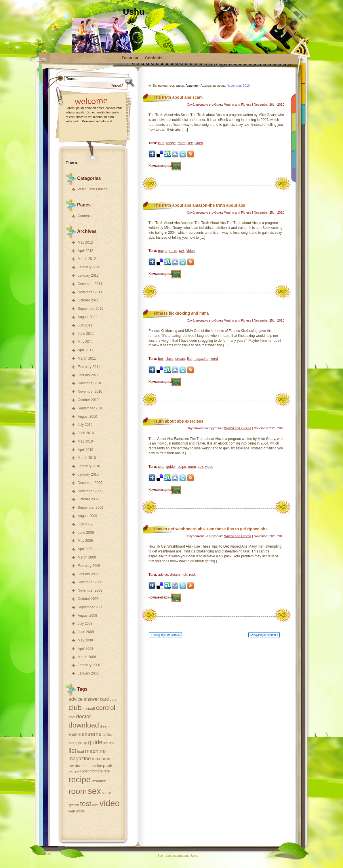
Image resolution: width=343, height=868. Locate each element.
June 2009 (86, 533)
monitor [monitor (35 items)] (96, 766)
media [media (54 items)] (75, 765)
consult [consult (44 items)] (89, 709)
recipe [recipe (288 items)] (80, 779)
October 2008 (88, 599)
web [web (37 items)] (72, 811)
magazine (201, 359)
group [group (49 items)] (82, 743)
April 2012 (85, 251)
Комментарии (163, 166)
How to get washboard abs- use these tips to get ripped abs (211, 529)
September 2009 (90, 508)
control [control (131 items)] (106, 708)
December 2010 (90, 383)
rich (184, 575)
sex (190, 143)
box (161, 359)
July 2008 (85, 624)
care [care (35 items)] (113, 700)
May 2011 (85, 342)
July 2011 (85, 325)
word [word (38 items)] (80, 811)
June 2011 (86, 334)
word (214, 359)
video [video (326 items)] (110, 803)
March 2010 (87, 458)
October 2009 (88, 499)
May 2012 (85, 242)
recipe (171, 143)
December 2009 (90, 483)
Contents (154, 58)
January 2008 (88, 673)
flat (189, 359)
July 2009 (85, 524)
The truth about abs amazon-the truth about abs (199, 205)
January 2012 (88, 276)
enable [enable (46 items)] (75, 734)
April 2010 (85, 450)
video (199, 143)
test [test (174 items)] (86, 804)
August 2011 (87, 317)
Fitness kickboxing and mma (181, 313)
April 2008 (85, 649)
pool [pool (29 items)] (71, 771)
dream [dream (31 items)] (105, 726)
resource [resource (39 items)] (99, 781)
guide (170, 467)
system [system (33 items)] (74, 805)
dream (180, 359)
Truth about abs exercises (179, 421)
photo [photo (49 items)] (108, 766)
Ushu (134, 12)
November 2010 (90, 392)
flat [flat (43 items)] (110, 735)
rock (192, 575)
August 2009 (87, 516)
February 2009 (89, 566)
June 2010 (86, 433)
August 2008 (87, 616)
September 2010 (90, 408)
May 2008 (85, 640)
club (161, 143)
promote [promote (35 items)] (96, 771)
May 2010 (85, 441)
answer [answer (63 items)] (91, 699)
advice (163, 575)
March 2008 (87, 657)
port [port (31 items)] (78, 771)
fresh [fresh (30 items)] (72, 743)
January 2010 (88, 474)
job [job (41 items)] (106, 743)
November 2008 (90, 590)
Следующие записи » (264, 635)
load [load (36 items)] (81, 752)
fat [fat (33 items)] (104, 735)
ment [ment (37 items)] (85, 766)
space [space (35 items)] (106, 793)
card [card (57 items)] (104, 699)
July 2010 (85, 425)
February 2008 (89, 665)
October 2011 (88, 300)
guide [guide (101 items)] (95, 742)
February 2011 (89, 367)
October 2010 (88, 400)
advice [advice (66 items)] (76, 699)
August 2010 (87, 417)
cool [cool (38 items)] (72, 717)
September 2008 (90, 607)
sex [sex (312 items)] (94, 791)
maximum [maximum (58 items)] (102, 759)
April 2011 (85, 350)
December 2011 (90, 284)
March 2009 (87, 557)
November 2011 (90, 292)
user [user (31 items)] (96, 805)
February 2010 (89, 466)
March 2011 (87, 358)
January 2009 (88, 574)
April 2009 (85, 549)
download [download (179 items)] (84, 725)
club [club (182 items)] (75, 707)
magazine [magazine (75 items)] (80, 759)
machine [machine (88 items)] (95, 751)
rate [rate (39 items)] (106, 771)
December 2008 (90, 582)
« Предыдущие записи (165, 635)
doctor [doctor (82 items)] (84, 716)
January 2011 (88, 375)
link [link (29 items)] (112, 743)
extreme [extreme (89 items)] (92, 734)
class (169, 359)
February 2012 (89, 267)
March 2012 (87, 259)
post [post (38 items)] (85, 771)
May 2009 (85, 541)
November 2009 (90, 491)
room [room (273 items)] (78, 791)
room (181, 143)
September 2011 (90, 309)
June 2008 (86, 632)
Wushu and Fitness (93, 189)
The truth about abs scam (178, 97)
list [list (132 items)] (72, 751)
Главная (130, 58)
